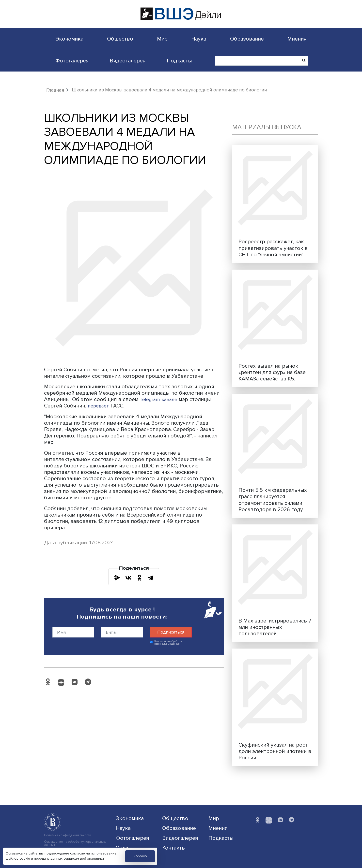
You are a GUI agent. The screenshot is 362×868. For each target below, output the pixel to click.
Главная (55, 90)
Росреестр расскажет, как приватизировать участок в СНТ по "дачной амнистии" (273, 248)
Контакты (174, 848)
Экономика (69, 39)
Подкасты (179, 61)
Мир (162, 39)
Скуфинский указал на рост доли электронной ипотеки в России (275, 751)
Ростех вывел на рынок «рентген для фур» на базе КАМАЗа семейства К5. (272, 372)
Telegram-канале (160, 399)
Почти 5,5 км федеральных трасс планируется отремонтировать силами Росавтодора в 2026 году (273, 500)
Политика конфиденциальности (68, 835)
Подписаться (171, 632)
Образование (247, 39)
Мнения (297, 39)
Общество (120, 39)
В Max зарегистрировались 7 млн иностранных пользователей (275, 627)
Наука (199, 39)
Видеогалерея (128, 61)
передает (100, 406)
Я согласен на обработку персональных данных (168, 643)
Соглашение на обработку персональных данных (75, 843)
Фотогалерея (72, 61)
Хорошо (140, 856)
